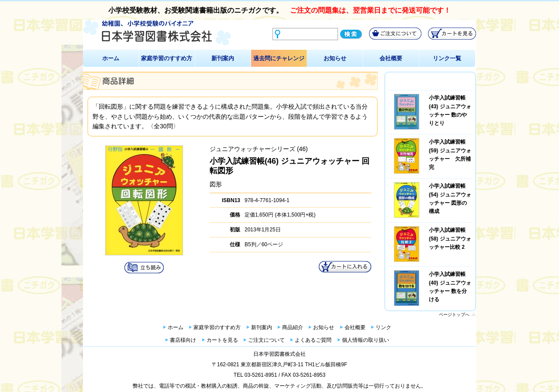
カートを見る (222, 340)
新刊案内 (223, 58)
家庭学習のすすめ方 (167, 58)
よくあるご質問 (313, 340)
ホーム (111, 58)
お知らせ (335, 58)
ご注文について (266, 340)
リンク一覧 (447, 58)
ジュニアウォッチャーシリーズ (252, 149)
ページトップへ (454, 315)
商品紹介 (293, 327)
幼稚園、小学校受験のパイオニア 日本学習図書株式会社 (157, 33)
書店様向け (183, 340)
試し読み (144, 268)
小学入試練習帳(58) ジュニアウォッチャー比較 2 (450, 238)
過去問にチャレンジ (279, 58)
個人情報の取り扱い (366, 340)
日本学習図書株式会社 (279, 354)
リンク (383, 327)
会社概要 (391, 58)
